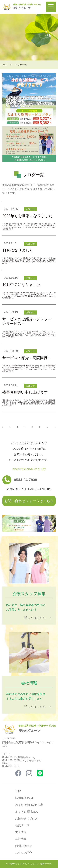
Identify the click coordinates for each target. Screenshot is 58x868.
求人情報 (21, 832)
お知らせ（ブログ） (28, 819)
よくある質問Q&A (26, 812)
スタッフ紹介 (24, 853)
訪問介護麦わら (25, 798)
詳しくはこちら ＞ (38, 618)
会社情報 (21, 839)
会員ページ (22, 825)
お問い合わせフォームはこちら (29, 501)
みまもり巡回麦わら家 (29, 805)
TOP (18, 791)
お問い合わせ (24, 846)
